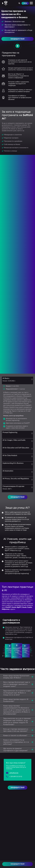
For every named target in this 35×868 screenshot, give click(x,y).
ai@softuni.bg (14, 773)
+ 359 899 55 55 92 (16, 777)
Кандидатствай (17, 864)
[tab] (17, 380)
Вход (25, 3)
